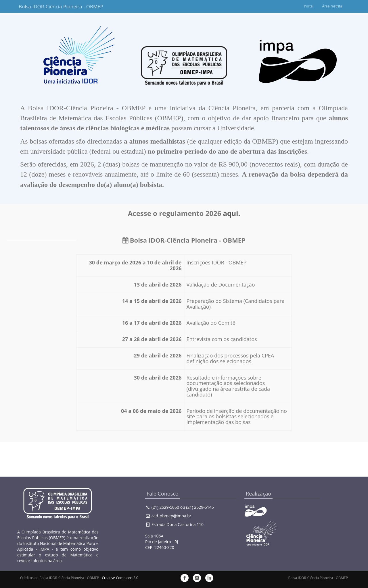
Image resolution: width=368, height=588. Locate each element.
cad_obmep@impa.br (171, 516)
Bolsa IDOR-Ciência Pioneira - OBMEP (47, 6)
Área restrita (332, 6)
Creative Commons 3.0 (120, 578)
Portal (309, 6)
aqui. (232, 213)
